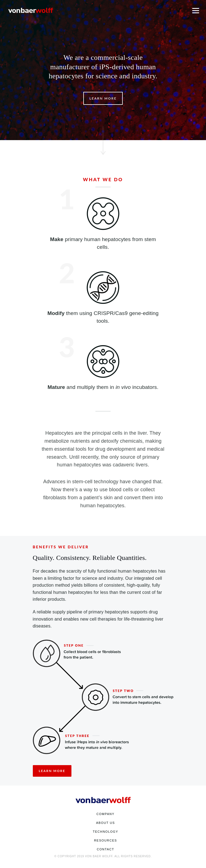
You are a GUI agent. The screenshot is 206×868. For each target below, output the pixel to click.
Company (105, 814)
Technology (105, 832)
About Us (105, 823)
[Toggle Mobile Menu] (196, 10)
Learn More (103, 98)
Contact (105, 849)
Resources (105, 840)
